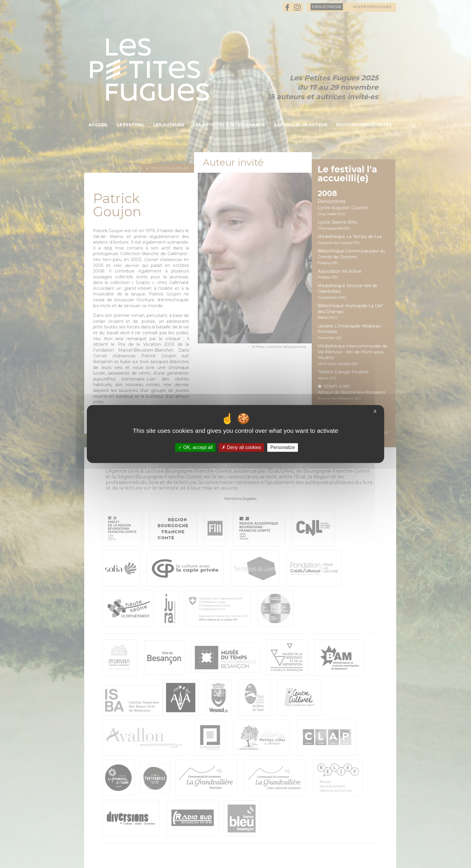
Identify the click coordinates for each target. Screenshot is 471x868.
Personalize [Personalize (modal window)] (283, 447)
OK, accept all (195, 447)
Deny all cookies (241, 447)
